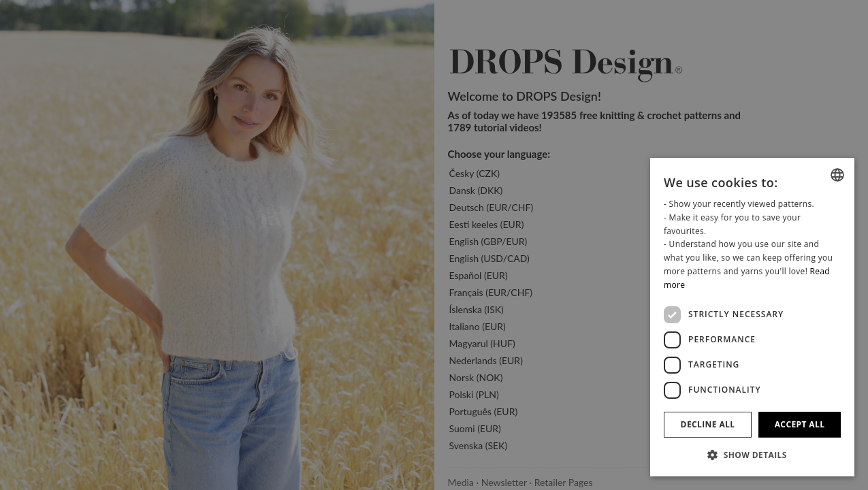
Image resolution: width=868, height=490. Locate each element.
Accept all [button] (800, 424)
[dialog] (752, 317)
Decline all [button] (708, 424)
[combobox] (837, 175)
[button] (752, 455)
